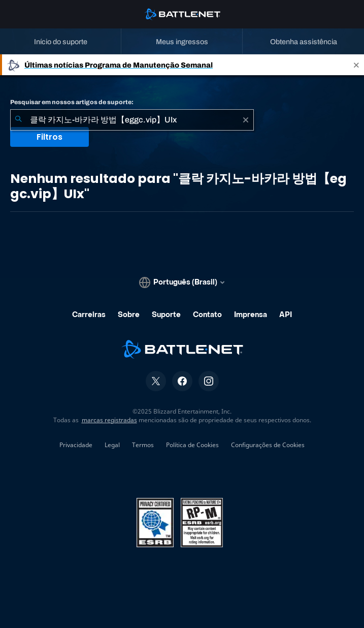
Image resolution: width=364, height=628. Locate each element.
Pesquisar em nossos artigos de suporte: (72, 102)
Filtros (49, 137)
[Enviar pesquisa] (18, 120)
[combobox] (132, 120)
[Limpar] (246, 120)
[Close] (356, 65)
